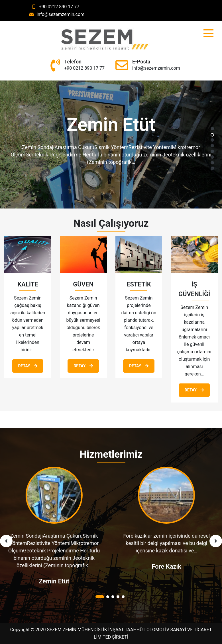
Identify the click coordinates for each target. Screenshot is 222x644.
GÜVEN (83, 284)
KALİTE (28, 284)
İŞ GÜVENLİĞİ (194, 289)
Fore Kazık (167, 566)
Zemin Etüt (55, 581)
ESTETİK (139, 284)
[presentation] (6, 541)
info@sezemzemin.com (56, 14)
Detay (28, 366)
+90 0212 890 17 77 (55, 7)
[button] (212, 129)
